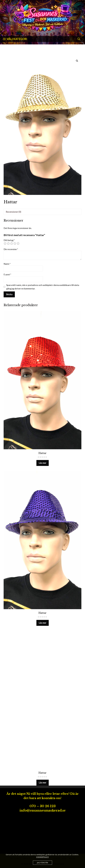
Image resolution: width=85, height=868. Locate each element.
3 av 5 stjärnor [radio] (12, 243)
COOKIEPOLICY (42, 857)
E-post (7, 274)
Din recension (11, 249)
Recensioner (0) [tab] (14, 212)
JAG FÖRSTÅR (42, 863)
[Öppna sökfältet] (79, 39)
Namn (7, 264)
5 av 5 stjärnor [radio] (18, 243)
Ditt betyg (9, 240)
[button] (77, 61)
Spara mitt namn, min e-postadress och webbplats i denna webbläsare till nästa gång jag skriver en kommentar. (43, 287)
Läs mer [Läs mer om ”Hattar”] (43, 463)
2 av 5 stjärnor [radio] (8, 243)
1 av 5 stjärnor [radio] (5, 243)
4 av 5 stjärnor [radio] (15, 243)
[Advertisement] (42, 833)
